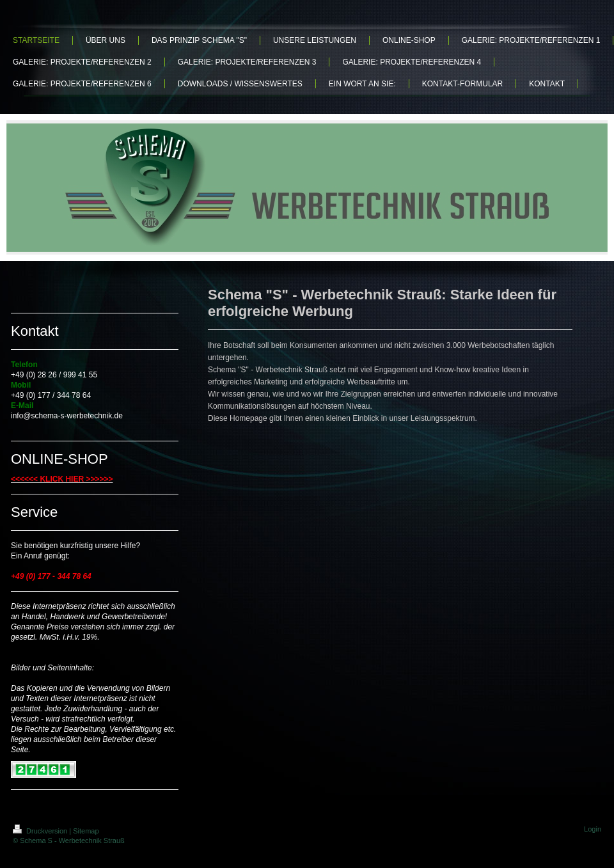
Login (593, 829)
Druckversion (41, 831)
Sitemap (86, 831)
